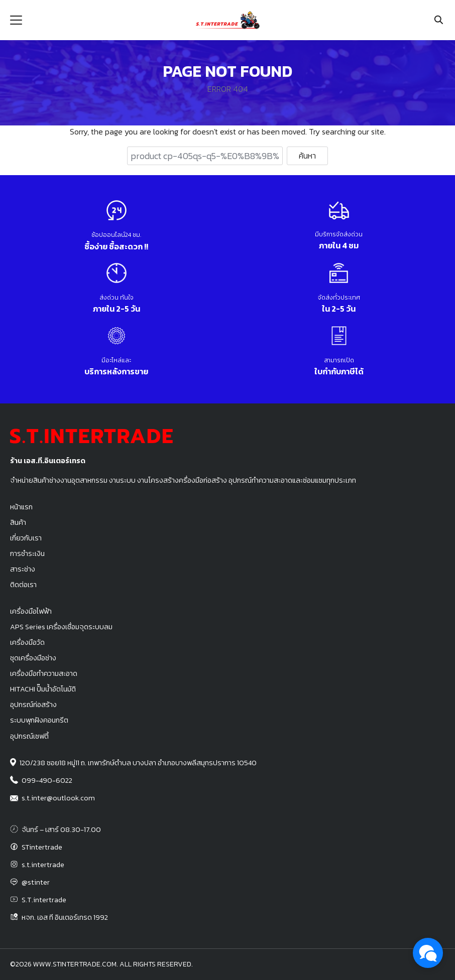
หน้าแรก (21, 507)
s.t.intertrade (43, 865)
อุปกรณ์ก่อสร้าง (33, 705)
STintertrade (42, 847)
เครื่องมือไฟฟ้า (31, 611)
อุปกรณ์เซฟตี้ (29, 736)
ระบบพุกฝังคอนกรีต (39, 720)
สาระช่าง (23, 569)
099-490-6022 (47, 780)
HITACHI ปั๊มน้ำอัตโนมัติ (43, 689)
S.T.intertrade (44, 900)
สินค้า (18, 522)
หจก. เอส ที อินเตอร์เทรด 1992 (65, 917)
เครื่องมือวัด (27, 642)
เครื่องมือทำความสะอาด (44, 673)
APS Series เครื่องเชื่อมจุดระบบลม (61, 627)
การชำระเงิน (27, 553)
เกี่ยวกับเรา (26, 538)
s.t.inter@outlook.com (58, 798)
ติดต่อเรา (23, 585)
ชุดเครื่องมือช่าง (33, 658)
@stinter (36, 882)
